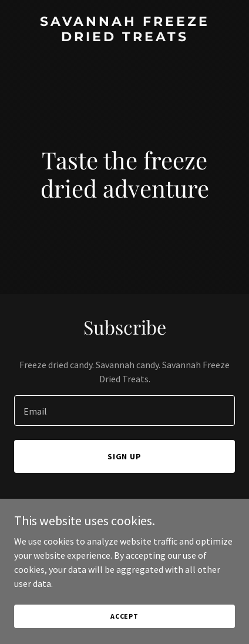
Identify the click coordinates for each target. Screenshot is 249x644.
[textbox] (124, 411)
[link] (124, 38)
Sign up (125, 456)
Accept (124, 616)
